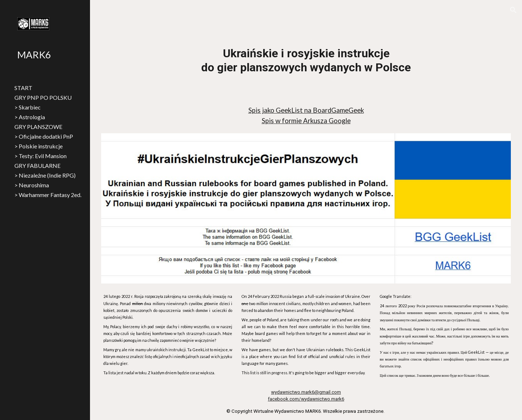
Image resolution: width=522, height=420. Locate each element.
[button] (513, 10)
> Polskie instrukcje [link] (39, 146)
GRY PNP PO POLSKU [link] (43, 97)
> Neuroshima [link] (32, 185)
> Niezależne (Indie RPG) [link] (45, 175)
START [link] (23, 88)
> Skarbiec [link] (28, 107)
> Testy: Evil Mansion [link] (40, 156)
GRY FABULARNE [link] (37, 166)
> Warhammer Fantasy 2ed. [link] (48, 195)
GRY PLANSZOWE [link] (38, 127)
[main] (306, 60)
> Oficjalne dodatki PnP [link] (44, 136)
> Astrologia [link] (30, 117)
